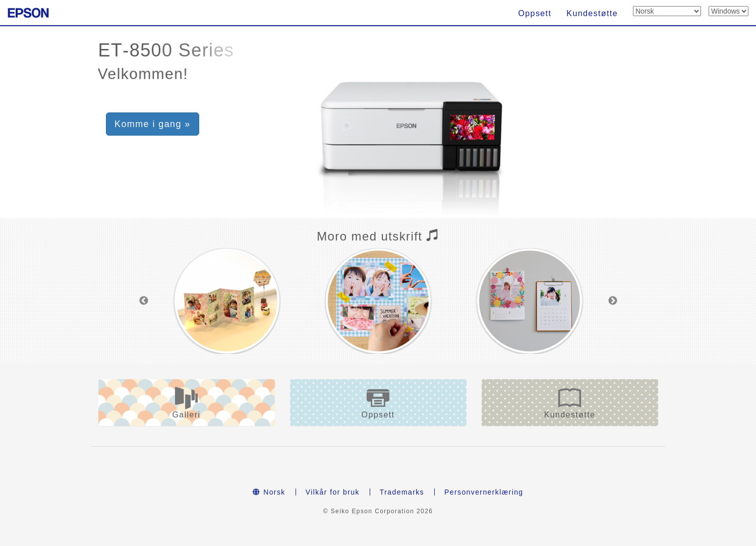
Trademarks (402, 492)
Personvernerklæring (484, 492)
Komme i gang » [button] (153, 124)
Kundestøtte (592, 13)
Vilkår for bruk (333, 492)
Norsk (269, 492)
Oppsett (535, 13)
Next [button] (613, 301)
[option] (227, 301)
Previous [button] (144, 301)
